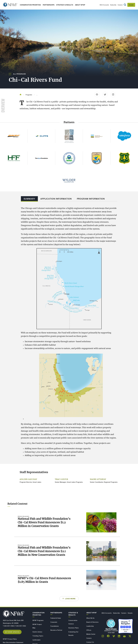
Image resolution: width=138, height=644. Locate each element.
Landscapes (36, 640)
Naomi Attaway (98, 479)
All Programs (17, 74)
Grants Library (37, 632)
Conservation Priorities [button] (30, 5)
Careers (120, 5)
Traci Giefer (61, 479)
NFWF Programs (38, 620)
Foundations (55, 626)
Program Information (91, 199)
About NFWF (91, 613)
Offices (89, 630)
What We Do (90, 618)
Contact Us (90, 642)
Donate (131, 5)
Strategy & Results (65, 5)
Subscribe (113, 5)
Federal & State (56, 618)
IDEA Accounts (104, 5)
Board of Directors (92, 622)
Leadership (90, 626)
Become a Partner (56, 630)
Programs (29, 95)
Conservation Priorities (38, 614)
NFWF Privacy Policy (10, 639)
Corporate (54, 622)
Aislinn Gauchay (28, 479)
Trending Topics (38, 636)
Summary (29, 199)
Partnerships (49, 5)
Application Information (56, 199)
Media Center (91, 634)
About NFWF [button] (80, 5)
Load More (70, 599)
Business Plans (74, 628)
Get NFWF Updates (12, 632)
